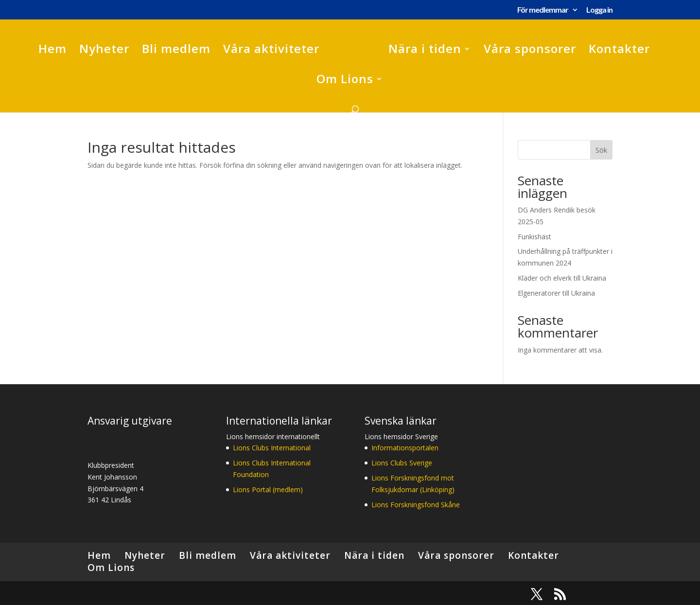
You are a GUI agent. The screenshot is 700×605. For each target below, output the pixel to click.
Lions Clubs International (272, 448)
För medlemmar (543, 10)
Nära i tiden (425, 51)
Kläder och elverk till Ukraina (562, 278)
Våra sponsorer (530, 51)
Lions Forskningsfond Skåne (416, 505)
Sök (601, 150)
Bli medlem (176, 51)
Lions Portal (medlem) (268, 489)
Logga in (599, 10)
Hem (52, 51)
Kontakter (619, 51)
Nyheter (104, 51)
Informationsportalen (405, 448)
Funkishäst (534, 237)
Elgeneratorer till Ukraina (556, 293)
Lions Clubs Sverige (402, 463)
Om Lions (345, 81)
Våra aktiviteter (271, 51)
